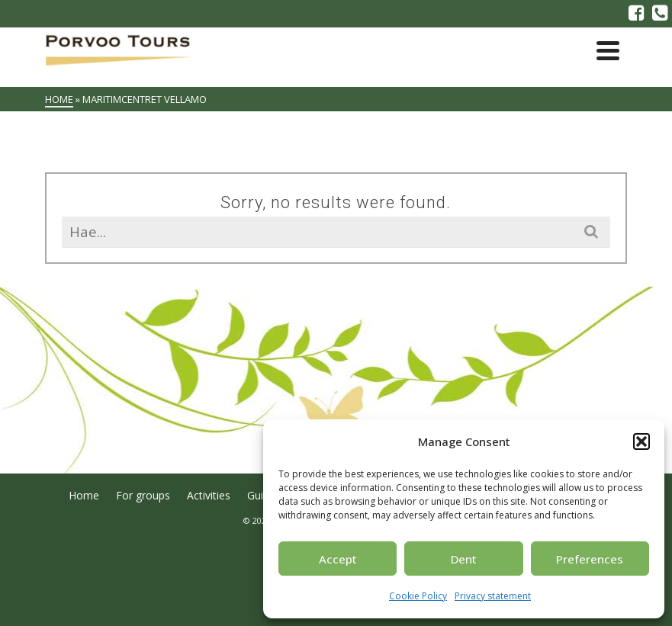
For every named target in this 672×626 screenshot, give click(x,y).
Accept (338, 559)
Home (84, 495)
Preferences (590, 559)
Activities (209, 495)
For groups (143, 495)
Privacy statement (493, 596)
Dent (464, 559)
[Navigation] (608, 50)
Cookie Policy (418, 596)
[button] (641, 441)
